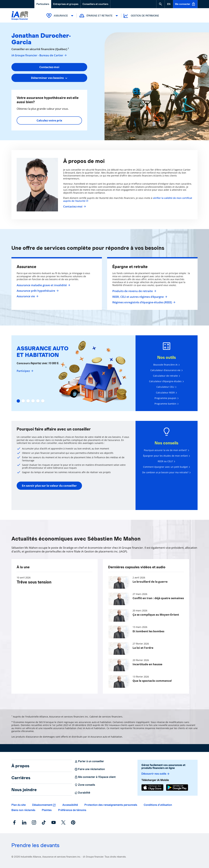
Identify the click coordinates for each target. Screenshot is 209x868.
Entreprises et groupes (66, 4)
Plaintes (47, 810)
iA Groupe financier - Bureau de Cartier (39, 55)
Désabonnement (42, 805)
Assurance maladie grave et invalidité (43, 285)
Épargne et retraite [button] (99, 16)
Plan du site (19, 805)
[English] (169, 4)
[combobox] (49, 78)
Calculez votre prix (49, 120)
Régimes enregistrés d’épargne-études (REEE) (143, 302)
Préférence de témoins (72, 810)
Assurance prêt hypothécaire (37, 291)
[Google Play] (177, 788)
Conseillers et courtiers (95, 4)
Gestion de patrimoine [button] (141, 16)
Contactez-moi (74, 207)
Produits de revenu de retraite (134, 291)
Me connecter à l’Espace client (95, 777)
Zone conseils (85, 785)
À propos (20, 766)
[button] (161, 4)
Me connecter (185, 4)
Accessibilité (70, 805)
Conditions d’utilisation (158, 805)
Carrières (21, 778)
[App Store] (152, 788)
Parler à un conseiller (89, 761)
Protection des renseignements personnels (111, 805)
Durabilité (82, 793)
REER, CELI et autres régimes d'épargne (139, 297)
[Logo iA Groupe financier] (20, 16)
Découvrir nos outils (156, 774)
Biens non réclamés (23, 810)
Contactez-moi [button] (49, 67)
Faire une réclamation (90, 769)
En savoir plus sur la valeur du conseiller (49, 486)
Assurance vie (27, 296)
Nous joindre (24, 790)
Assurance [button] (60, 16)
